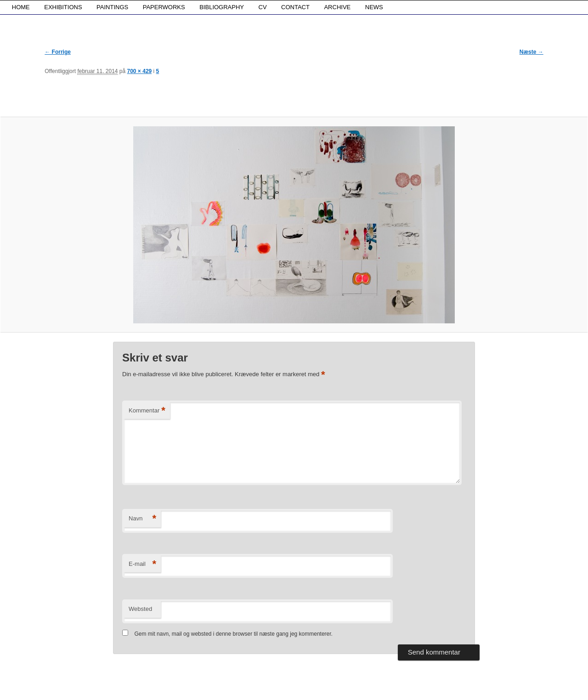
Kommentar (147, 411)
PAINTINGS (112, 7)
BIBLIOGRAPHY (222, 7)
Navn (142, 519)
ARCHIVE (337, 7)
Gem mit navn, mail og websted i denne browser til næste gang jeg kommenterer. (233, 634)
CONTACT (295, 7)
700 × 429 (140, 71)
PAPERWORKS (164, 7)
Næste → (531, 52)
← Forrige (58, 52)
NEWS (374, 7)
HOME (21, 7)
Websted (140, 609)
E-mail (142, 564)
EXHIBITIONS (63, 7)
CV (263, 7)
